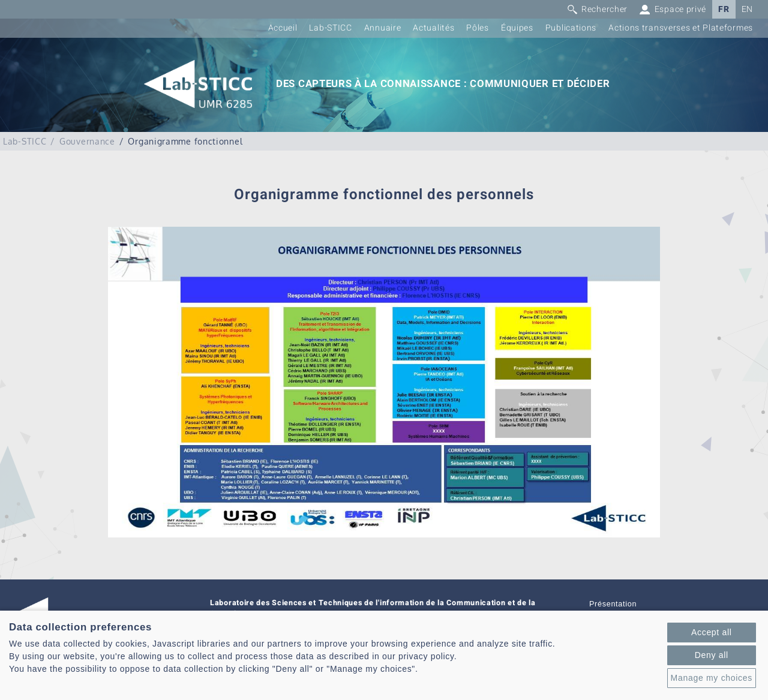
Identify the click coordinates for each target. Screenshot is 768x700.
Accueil (283, 28)
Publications (571, 28)
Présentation (613, 604)
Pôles (478, 28)
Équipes (517, 28)
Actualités (433, 28)
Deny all (712, 655)
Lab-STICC (330, 28)
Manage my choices (712, 678)
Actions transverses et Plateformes (681, 28)
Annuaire (383, 28)
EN (747, 9)
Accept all (712, 632)
